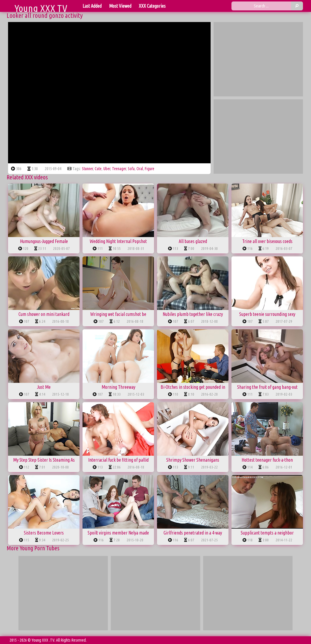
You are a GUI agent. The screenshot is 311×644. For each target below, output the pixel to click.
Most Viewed (120, 6)
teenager (119, 169)
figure (150, 169)
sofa (131, 169)
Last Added (92, 6)
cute (98, 169)
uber (107, 169)
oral (140, 169)
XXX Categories (152, 6)
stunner (87, 169)
